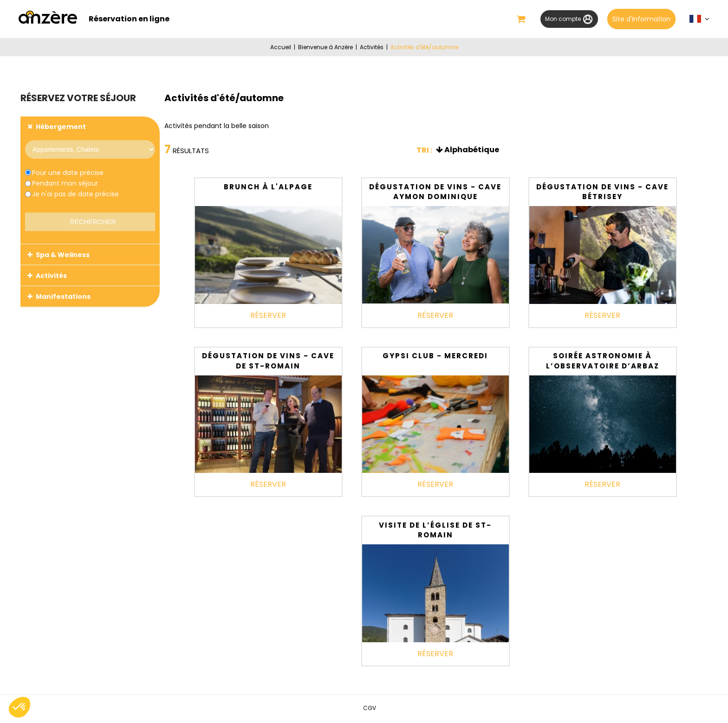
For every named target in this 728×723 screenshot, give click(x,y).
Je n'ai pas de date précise (75, 195)
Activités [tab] (51, 277)
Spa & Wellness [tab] (63, 256)
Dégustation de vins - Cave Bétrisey (602, 193)
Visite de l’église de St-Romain (435, 532)
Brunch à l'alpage (268, 188)
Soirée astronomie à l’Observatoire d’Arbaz (603, 362)
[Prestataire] (90, 151)
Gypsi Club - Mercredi (435, 357)
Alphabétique (472, 151)
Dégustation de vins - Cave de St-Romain (268, 362)
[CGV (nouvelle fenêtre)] (370, 709)
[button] (511, 20)
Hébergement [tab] (61, 128)
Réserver (268, 317)
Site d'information (641, 19)
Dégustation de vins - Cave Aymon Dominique (435, 193)
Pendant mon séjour (65, 185)
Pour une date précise (68, 174)
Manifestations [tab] (63, 298)
